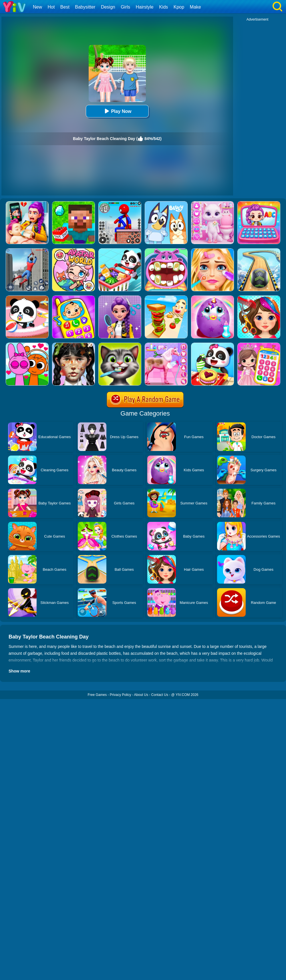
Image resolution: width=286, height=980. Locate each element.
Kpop (179, 7)
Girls (125, 7)
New (37, 7)
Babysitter (85, 7)
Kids (163, 7)
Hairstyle (145, 7)
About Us (141, 695)
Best (65, 7)
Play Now (117, 111)
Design (108, 7)
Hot (51, 7)
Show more (19, 671)
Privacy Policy (121, 695)
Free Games (97, 695)
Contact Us (160, 695)
